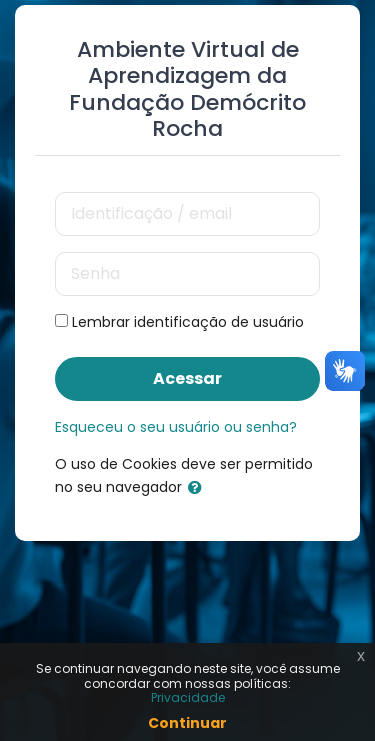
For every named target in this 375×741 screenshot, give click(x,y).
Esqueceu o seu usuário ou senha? (176, 427)
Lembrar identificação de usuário (188, 322)
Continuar (187, 723)
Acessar (187, 378)
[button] (199, 488)
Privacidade (188, 697)
